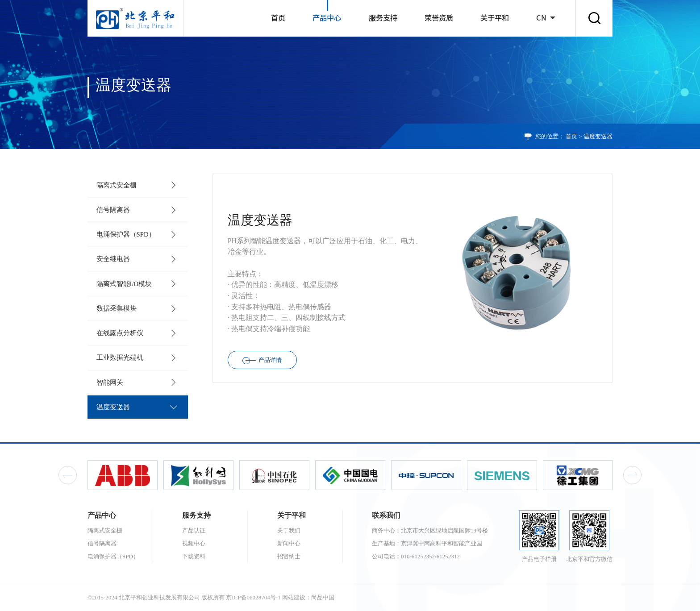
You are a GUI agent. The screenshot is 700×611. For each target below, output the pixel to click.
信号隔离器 (113, 210)
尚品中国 (323, 597)
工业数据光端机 (120, 357)
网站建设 (294, 597)
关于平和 (495, 18)
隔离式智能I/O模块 (124, 284)
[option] (122, 475)
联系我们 (386, 515)
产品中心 (327, 18)
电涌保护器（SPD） (126, 234)
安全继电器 (113, 259)
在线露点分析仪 (120, 333)
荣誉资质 (439, 18)
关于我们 (289, 530)
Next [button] (632, 475)
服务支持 (383, 18)
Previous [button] (68, 475)
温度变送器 (598, 136)
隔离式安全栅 (117, 185)
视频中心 (194, 543)
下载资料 (194, 556)
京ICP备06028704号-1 (253, 597)
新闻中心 (289, 543)
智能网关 (110, 382)
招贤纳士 (289, 556)
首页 (278, 18)
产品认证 (194, 530)
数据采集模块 (117, 308)
